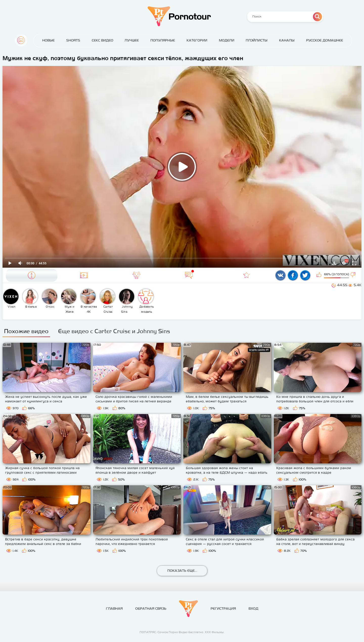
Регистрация (223, 609)
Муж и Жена (69, 301)
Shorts (73, 40)
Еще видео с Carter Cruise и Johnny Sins (114, 331)
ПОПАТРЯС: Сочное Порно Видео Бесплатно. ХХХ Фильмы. (182, 632)
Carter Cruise (107, 301)
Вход (253, 609)
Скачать (334, 263)
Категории (197, 40)
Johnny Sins (127, 301)
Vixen (11, 299)
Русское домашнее (325, 40)
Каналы (287, 40)
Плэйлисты (257, 40)
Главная (21, 40)
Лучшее (132, 40)
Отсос (50, 299)
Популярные (163, 40)
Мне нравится (320, 275)
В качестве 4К (89, 301)
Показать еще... (182, 571)
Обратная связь (151, 609)
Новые (48, 40)
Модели (227, 40)
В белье (30, 299)
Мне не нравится (353, 275)
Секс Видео (103, 40)
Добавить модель (146, 301)
